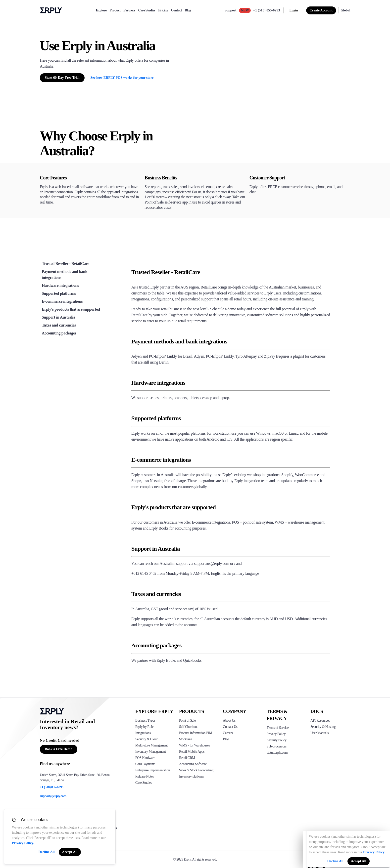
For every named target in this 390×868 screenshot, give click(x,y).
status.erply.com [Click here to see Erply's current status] (277, 753)
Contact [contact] (176, 10)
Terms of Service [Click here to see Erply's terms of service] (278, 728)
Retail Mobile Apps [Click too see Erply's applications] (192, 752)
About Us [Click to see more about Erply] (229, 721)
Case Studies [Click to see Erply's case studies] (144, 783)
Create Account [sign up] (321, 10)
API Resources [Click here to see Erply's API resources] (320, 721)
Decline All (47, 852)
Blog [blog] (188, 10)
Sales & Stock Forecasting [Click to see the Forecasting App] (196, 770)
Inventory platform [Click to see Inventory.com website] (191, 776)
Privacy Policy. (23, 843)
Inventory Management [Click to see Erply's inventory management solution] (151, 752)
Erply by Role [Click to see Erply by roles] (144, 727)
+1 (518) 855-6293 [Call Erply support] (267, 10)
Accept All (70, 852)
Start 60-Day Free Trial (62, 78)
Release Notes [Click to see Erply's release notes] (145, 776)
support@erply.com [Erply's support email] (53, 796)
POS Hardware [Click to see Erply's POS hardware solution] (145, 758)
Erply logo (51, 10)
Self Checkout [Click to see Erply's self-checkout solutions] (188, 727)
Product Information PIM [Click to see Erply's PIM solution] (196, 733)
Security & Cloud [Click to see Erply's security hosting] (147, 739)
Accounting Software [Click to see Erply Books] (193, 764)
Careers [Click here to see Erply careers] (228, 733)
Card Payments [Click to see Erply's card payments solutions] (145, 764)
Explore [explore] (101, 10)
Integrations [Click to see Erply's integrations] (143, 733)
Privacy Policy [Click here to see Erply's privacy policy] (276, 734)
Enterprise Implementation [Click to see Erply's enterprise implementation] (153, 770)
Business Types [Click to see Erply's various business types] (145, 721)
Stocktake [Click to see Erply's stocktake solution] (185, 739)
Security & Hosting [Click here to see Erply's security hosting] (323, 727)
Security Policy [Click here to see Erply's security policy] (277, 740)
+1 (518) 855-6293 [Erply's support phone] (51, 787)
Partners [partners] (129, 10)
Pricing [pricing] (163, 10)
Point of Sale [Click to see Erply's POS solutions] (187, 721)
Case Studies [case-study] (147, 10)
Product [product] (115, 10)
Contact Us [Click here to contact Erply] (230, 727)
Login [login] (294, 10)
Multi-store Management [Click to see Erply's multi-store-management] (151, 745)
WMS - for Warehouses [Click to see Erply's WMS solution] (195, 745)
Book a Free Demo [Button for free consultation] (59, 749)
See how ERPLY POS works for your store (122, 78)
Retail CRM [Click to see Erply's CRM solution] (187, 758)
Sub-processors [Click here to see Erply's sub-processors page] (277, 746)
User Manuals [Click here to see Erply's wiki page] (319, 733)
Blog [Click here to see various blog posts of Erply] (226, 739)
